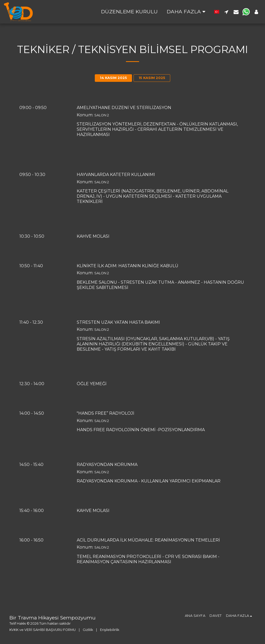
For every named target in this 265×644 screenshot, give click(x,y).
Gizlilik (88, 630)
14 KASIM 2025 (113, 78)
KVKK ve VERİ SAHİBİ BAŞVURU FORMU (43, 630)
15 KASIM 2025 (152, 78)
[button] (226, 12)
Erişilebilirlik (110, 630)
